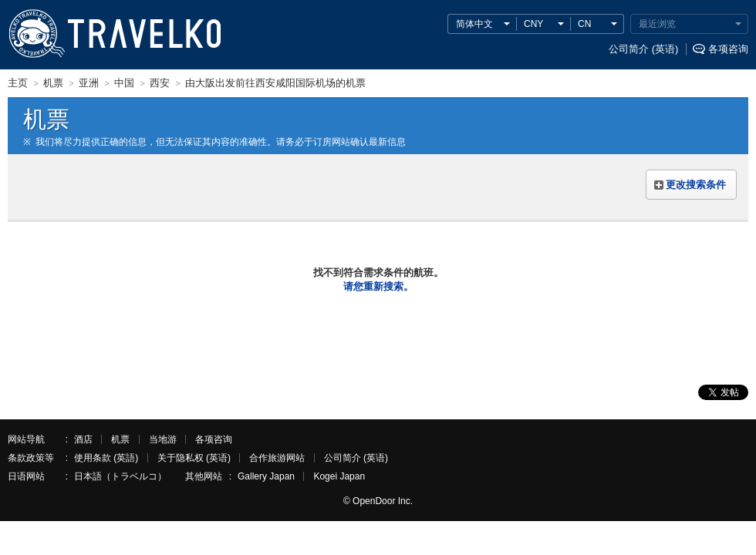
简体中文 (474, 24)
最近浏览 (657, 24)
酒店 (83, 439)
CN (584, 24)
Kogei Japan (339, 476)
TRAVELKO (36, 34)
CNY (533, 24)
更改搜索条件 (696, 185)
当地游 (163, 439)
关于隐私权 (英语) (194, 458)
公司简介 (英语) (643, 49)
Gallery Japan (266, 476)
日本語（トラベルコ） (120, 476)
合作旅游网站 (277, 458)
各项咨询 (728, 49)
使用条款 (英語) (106, 458)
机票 (120, 439)
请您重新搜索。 (378, 286)
